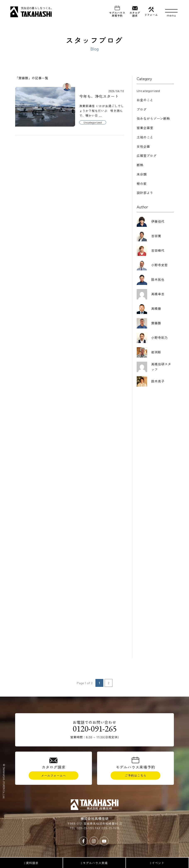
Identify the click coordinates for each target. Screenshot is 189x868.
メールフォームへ (54, 778)
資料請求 (31, 863)
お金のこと (145, 100)
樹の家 (142, 184)
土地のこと (145, 137)
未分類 (142, 174)
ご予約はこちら (136, 778)
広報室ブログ (147, 156)
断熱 (140, 165)
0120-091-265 (95, 731)
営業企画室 (145, 128)
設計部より (145, 193)
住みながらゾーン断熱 (153, 118)
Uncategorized (148, 91)
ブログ (142, 109)
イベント (157, 863)
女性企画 (143, 146)
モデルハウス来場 (94, 863)
